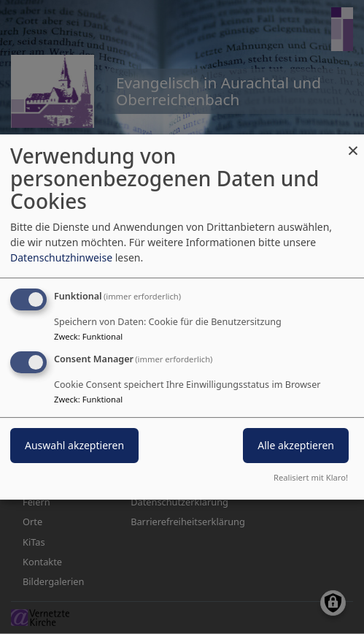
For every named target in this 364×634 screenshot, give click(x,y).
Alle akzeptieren (296, 445)
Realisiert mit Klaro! (311, 477)
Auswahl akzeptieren (74, 445)
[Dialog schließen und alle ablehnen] (353, 144)
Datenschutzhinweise (61, 257)
